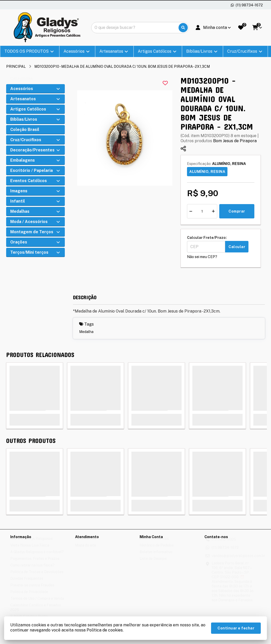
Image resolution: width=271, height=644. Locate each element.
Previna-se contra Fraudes (32, 590)
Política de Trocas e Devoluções (37, 577)
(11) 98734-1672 (225, 552)
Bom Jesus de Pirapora (235, 141)
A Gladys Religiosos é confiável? (37, 557)
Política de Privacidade (29, 597)
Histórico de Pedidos (157, 550)
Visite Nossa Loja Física (30, 550)
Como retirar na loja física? (32, 570)
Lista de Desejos (153, 563)
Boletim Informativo (156, 557)
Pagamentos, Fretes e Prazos (35, 563)
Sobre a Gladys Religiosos (32, 543)
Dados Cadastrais (154, 543)
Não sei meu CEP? (202, 257)
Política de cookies (105, 630)
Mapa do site (86, 550)
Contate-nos (86, 543)
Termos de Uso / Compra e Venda (37, 603)
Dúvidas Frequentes (27, 583)
